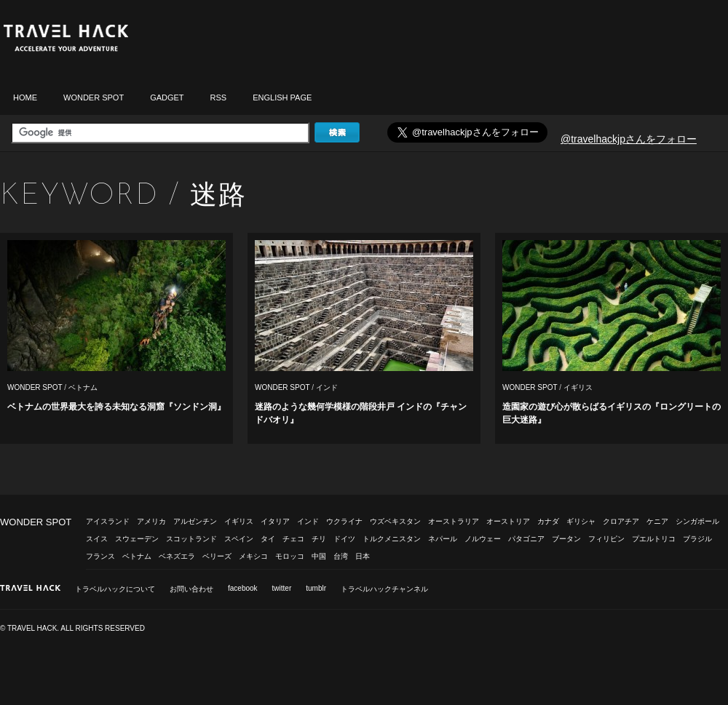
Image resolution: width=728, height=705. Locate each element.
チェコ (293, 539)
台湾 (341, 556)
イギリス (578, 387)
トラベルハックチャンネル (384, 589)
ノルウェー (483, 539)
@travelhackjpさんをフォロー (629, 139)
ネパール (443, 539)
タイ (268, 539)
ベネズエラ (177, 556)
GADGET (167, 97)
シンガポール (697, 521)
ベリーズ (217, 556)
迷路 (218, 195)
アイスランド (108, 521)
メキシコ (253, 556)
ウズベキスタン (395, 521)
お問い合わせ (191, 589)
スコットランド (191, 539)
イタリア (275, 521)
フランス (100, 556)
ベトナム (83, 387)
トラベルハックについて (115, 589)
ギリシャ (581, 521)
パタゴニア (526, 539)
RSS (219, 97)
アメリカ (151, 521)
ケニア (657, 521)
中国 (319, 556)
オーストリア (508, 521)
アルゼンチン (195, 521)
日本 (363, 556)
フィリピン (606, 539)
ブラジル (697, 539)
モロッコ (290, 556)
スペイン (239, 539)
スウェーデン (137, 539)
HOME (25, 97)
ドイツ (344, 539)
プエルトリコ (654, 539)
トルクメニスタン (392, 539)
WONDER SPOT (94, 97)
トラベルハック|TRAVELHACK (66, 38)
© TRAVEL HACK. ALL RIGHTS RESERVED (72, 628)
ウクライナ (344, 521)
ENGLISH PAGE (282, 97)
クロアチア (621, 521)
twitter (282, 588)
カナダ (548, 521)
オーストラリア (454, 521)
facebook (243, 588)
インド (327, 387)
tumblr (316, 588)
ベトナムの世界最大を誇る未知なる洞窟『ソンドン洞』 (116, 407)
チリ (319, 539)
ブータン (566, 539)
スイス (97, 539)
